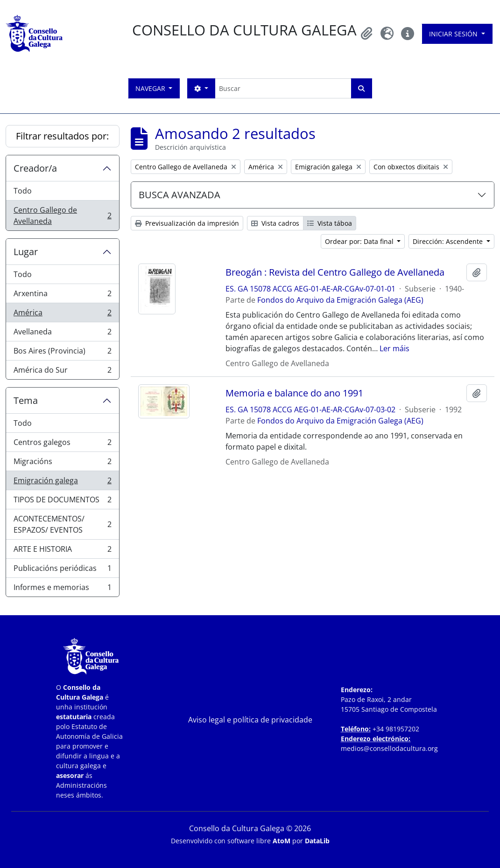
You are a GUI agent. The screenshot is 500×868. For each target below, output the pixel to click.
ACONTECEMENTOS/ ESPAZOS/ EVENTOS (62, 524)
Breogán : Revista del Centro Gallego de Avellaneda (335, 272)
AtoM (282, 841)
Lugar (26, 252)
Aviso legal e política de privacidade (250, 720)
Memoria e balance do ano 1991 (294, 393)
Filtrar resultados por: (62, 136)
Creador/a (35, 168)
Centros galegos (62, 444)
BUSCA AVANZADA (180, 195)
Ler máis (394, 348)
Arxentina (62, 295)
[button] (366, 34)
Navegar (151, 88)
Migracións (62, 463)
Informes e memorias (62, 589)
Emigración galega (62, 483)
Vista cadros (275, 223)
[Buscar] (283, 88)
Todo (23, 191)
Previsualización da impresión (187, 223)
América (62, 315)
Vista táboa (330, 223)
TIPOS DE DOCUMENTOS (62, 502)
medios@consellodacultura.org (389, 748)
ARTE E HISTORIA (62, 551)
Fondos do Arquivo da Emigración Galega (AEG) (340, 300)
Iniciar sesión (454, 34)
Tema (26, 400)
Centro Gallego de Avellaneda (62, 215)
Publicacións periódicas (62, 570)
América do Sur (62, 372)
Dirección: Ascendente (449, 241)
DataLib (317, 841)
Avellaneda (62, 334)
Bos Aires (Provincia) (62, 353)
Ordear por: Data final (360, 241)
